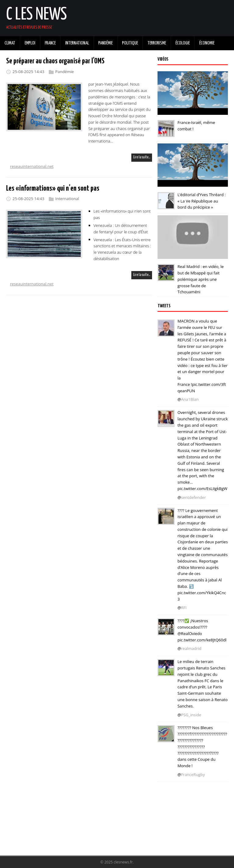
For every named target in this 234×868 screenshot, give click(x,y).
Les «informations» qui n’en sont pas (53, 189)
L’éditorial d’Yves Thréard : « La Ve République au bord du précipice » (201, 201)
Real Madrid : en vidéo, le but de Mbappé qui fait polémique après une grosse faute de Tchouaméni (200, 279)
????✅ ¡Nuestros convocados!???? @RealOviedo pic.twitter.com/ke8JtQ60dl (202, 630)
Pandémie (64, 72)
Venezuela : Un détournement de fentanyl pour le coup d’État (121, 229)
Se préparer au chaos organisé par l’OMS (55, 61)
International (67, 199)
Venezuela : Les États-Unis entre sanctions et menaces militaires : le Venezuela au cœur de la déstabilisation (122, 249)
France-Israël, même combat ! (196, 126)
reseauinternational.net (32, 166)
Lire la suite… (142, 157)
